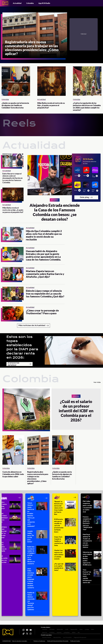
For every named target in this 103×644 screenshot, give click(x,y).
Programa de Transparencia (79, 638)
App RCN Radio (44, 3)
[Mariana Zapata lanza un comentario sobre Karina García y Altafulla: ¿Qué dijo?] (13, 274)
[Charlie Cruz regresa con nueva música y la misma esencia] (65, 555)
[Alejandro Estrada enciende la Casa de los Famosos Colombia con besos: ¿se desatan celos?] (55, 187)
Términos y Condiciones (39, 641)
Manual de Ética (56, 638)
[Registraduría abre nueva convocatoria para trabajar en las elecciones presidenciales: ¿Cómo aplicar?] (35, 35)
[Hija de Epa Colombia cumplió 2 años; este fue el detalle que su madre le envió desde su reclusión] (13, 234)
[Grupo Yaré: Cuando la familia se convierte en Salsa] (65, 542)
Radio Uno (97, 629)
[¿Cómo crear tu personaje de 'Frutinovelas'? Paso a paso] (13, 313)
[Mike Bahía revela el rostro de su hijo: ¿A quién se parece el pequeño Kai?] (52, 81)
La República (58, 632)
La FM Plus (43, 632)
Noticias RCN (59, 629)
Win (70, 632)
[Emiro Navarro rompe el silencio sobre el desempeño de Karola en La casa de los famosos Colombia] (13, 160)
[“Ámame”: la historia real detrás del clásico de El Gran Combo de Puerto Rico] (65, 509)
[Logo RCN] (8, 632)
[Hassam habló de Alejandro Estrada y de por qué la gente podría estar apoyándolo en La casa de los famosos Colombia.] (13, 254)
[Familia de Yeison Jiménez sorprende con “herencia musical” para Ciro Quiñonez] (37, 602)
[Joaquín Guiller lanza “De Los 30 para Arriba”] (37, 537)
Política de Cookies (75, 641)
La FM (65, 629)
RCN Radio (51, 629)
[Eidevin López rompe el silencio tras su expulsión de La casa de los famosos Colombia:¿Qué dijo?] (13, 293)
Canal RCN (43, 629)
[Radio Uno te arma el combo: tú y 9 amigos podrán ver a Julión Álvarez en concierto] (37, 556)
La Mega (86, 629)
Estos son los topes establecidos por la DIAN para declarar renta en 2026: (22, 347)
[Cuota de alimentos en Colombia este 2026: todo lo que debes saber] (13, 450)
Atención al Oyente (45, 638)
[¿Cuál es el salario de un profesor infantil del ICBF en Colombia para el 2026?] (27, 409)
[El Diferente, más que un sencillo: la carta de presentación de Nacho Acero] (65, 526)
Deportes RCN (73, 629)
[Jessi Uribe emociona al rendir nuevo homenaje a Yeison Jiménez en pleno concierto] (37, 579)
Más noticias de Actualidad (34, 326)
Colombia (30, 3)
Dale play (86, 197)
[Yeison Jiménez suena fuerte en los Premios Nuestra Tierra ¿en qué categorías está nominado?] (37, 515)
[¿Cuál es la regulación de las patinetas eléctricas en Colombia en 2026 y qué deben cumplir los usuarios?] (87, 81)
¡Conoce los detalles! (20, 364)
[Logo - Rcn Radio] (5, 3)
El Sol (91, 629)
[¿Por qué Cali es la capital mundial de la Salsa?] (65, 568)
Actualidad (17, 3)
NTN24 (65, 632)
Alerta (80, 629)
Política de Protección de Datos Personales (58, 641)
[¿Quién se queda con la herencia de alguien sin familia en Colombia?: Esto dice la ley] (16, 81)
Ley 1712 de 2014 (66, 638)
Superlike (51, 632)
